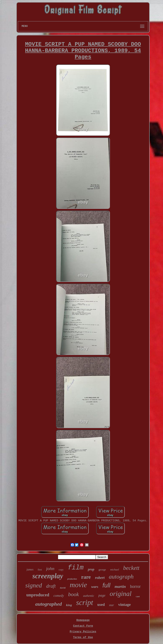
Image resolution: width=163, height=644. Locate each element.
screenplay (48, 576)
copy (61, 570)
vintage (124, 604)
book (74, 594)
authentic (89, 596)
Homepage (83, 620)
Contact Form (83, 626)
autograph (121, 577)
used (101, 605)
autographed (48, 604)
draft (51, 586)
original (121, 594)
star (112, 605)
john (50, 568)
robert (100, 578)
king (69, 605)
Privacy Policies (83, 632)
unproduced (38, 595)
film (76, 568)
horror (135, 586)
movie (78, 585)
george (102, 570)
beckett (131, 568)
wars (95, 587)
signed (34, 585)
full (106, 585)
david (63, 588)
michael (115, 570)
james (30, 570)
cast (138, 596)
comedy (59, 596)
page (102, 595)
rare (86, 577)
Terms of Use (83, 637)
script (85, 603)
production (72, 579)
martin (120, 586)
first (40, 570)
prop (91, 569)
